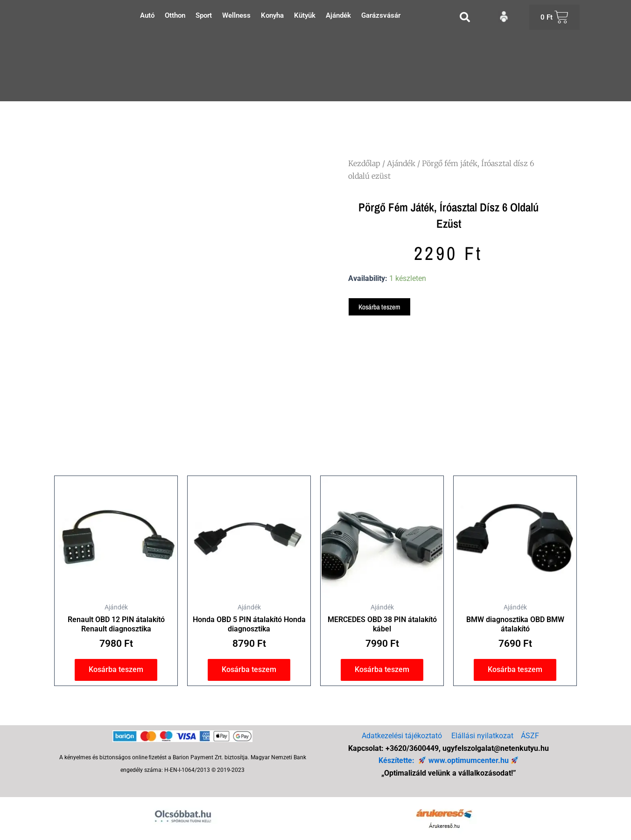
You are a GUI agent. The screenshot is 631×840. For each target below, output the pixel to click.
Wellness (236, 15)
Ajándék (338, 15)
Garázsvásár (381, 15)
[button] (465, 17)
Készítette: (398, 760)
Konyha (272, 15)
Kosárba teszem (381, 307)
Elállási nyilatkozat (482, 736)
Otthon (175, 15)
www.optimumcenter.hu (468, 760)
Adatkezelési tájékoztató (402, 736)
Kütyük (305, 15)
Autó (147, 15)
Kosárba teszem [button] (116, 671)
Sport (204, 15)
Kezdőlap (364, 163)
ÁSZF (530, 736)
